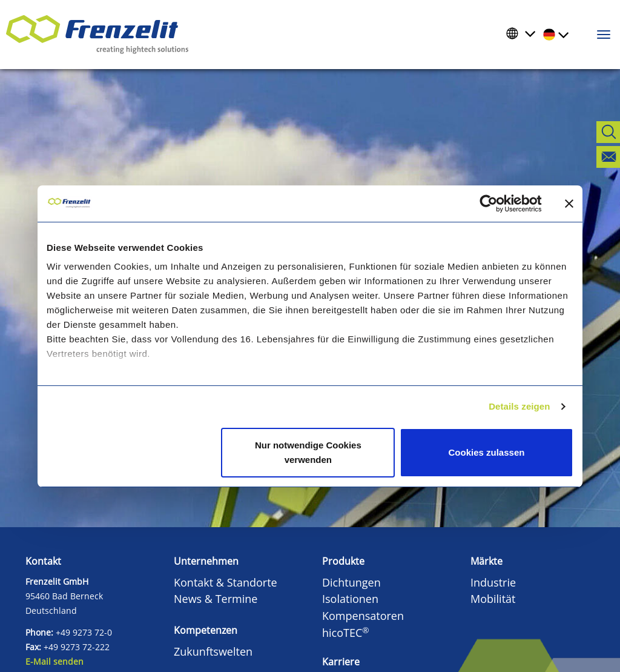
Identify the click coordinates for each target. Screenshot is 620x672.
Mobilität (493, 599)
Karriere (341, 662)
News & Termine (216, 599)
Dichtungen (351, 582)
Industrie (493, 582)
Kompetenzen (206, 630)
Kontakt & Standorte (226, 582)
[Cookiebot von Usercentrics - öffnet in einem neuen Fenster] (498, 204)
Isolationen (350, 599)
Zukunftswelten (213, 651)
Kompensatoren (363, 616)
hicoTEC (346, 633)
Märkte (486, 561)
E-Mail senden (54, 661)
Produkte (343, 561)
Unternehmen (206, 561)
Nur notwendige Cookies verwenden (308, 452)
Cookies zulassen (487, 452)
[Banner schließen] (569, 204)
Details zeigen (519, 406)
